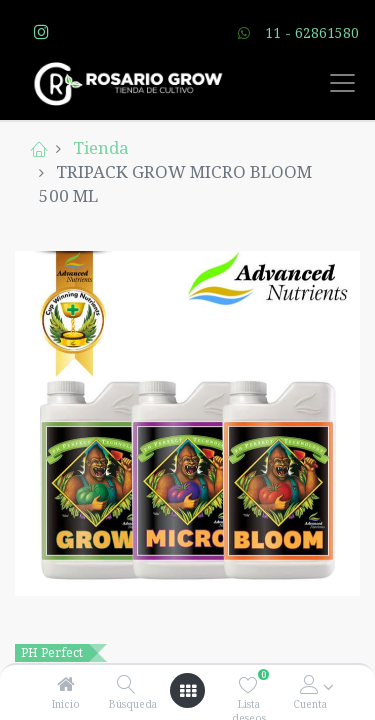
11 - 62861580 (312, 32)
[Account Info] (309, 684)
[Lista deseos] (248, 684)
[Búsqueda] (126, 684)
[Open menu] (188, 691)
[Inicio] (66, 684)
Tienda (101, 147)
